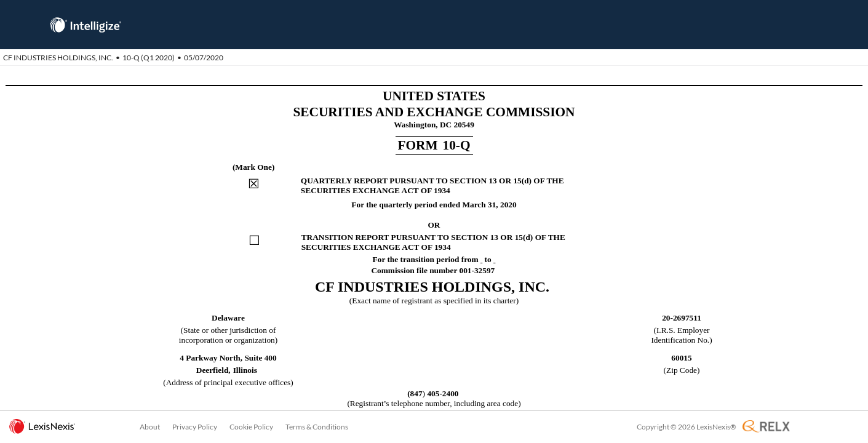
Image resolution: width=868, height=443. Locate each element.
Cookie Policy (251, 427)
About (150, 427)
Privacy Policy (195, 427)
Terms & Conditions (317, 427)
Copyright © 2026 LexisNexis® (687, 427)
